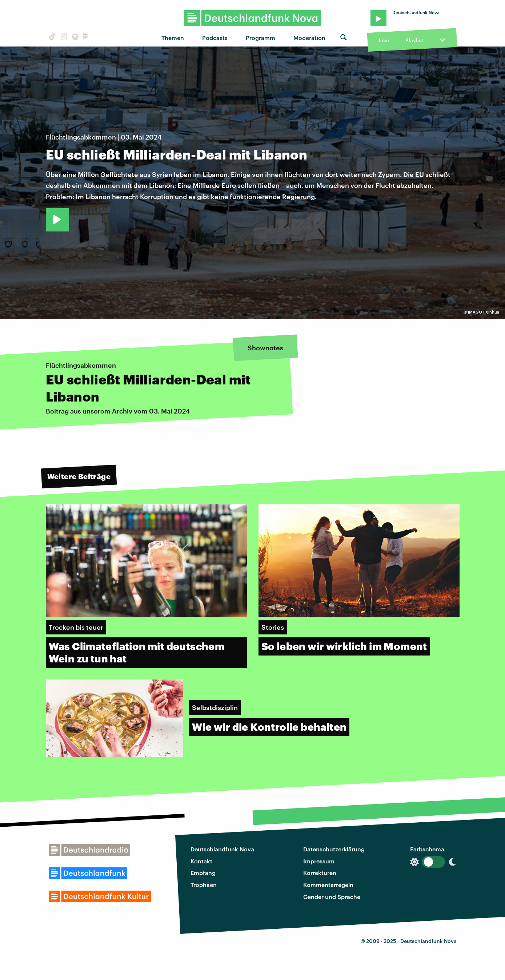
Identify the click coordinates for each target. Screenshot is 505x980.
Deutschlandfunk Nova (222, 849)
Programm (260, 38)
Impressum (319, 861)
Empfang (203, 873)
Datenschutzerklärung (334, 849)
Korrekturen (320, 873)
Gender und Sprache (332, 897)
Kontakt (201, 861)
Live (384, 40)
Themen (173, 38)
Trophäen (204, 885)
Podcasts (215, 38)
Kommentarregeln (328, 885)
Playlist (414, 40)
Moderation (309, 38)
